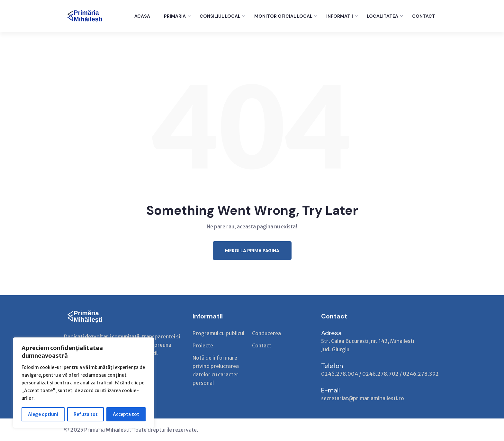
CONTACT (424, 16)
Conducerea (266, 333)
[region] (84, 383)
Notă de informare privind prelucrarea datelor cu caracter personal (216, 370)
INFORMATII (340, 16)
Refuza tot (86, 414)
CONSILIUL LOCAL (220, 16)
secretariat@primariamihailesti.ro (363, 398)
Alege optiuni (43, 414)
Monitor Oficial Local (283, 16)
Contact (262, 345)
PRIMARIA (175, 16)
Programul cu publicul (218, 333)
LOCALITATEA (382, 16)
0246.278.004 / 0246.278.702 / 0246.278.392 (380, 374)
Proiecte (203, 345)
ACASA (142, 16)
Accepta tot (126, 414)
